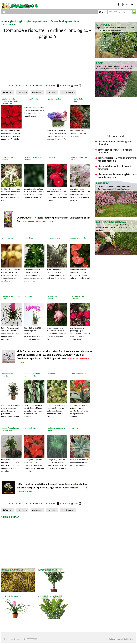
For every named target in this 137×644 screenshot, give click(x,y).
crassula (51, 373)
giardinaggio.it (18, 21)
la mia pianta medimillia (53, 297)
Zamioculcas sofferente (50, 597)
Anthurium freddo (78, 238)
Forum (102, 12)
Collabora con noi (116, 639)
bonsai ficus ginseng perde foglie (10, 429)
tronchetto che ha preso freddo (32, 375)
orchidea (29, 296)
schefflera (29, 238)
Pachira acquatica (47, 570)
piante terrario (8, 238)
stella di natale (31, 428)
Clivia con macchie (78, 373)
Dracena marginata (12, 570)
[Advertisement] (31, 18)
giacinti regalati (54, 99)
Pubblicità (128, 639)
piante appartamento (38, 21)
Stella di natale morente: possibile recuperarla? (10, 101)
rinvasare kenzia (55, 238)
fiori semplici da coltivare (77, 297)
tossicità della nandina (77, 100)
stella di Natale (31, 99)
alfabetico (65, 86)
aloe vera (74, 428)
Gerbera (51, 157)
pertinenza (51, 86)
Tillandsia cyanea (11, 597)
